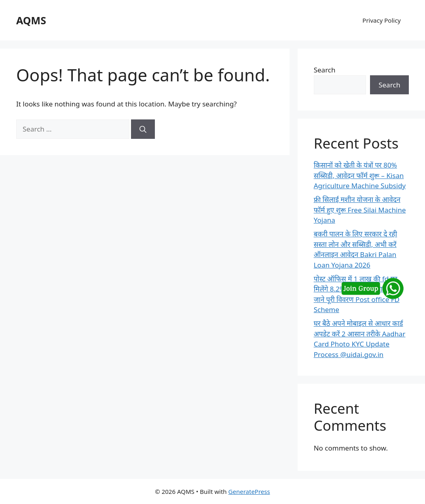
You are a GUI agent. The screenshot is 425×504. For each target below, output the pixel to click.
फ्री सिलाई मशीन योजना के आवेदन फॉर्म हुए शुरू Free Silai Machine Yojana (360, 210)
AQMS (31, 20)
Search (325, 70)
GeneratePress (249, 491)
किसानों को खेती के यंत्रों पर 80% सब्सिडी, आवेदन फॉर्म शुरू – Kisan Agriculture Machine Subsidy (360, 175)
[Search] (143, 129)
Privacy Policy (382, 20)
